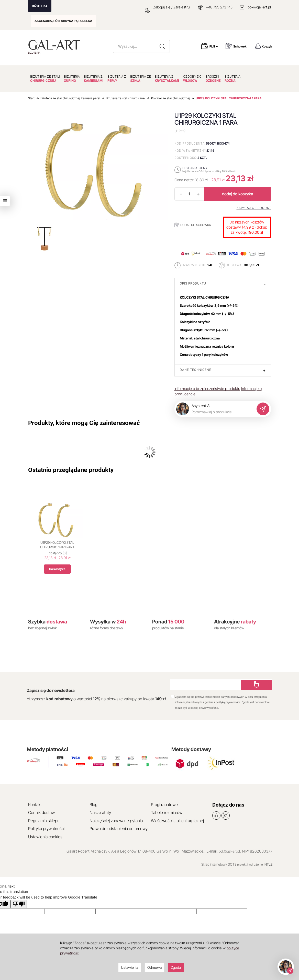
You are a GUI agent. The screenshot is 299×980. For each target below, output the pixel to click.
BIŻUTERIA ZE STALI (45, 79)
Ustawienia (130, 967)
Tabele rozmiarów (167, 812)
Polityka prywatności (46, 829)
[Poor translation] (19, 904)
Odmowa (154, 967)
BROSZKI (213, 79)
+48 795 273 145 (219, 7)
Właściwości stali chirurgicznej (177, 821)
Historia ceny (195, 168)
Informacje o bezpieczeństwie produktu (207, 389)
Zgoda (176, 967)
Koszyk (263, 46)
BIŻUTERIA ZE (140, 79)
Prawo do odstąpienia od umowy (119, 829)
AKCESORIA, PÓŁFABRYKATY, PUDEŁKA (63, 21)
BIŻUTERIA (40, 6)
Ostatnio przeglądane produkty (71, 470)
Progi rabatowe (164, 805)
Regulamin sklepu (44, 821)
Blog (93, 805)
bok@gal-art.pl (259, 7)
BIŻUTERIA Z (94, 79)
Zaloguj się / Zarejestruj (168, 7)
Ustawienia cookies (45, 837)
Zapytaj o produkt (254, 208)
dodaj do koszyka (237, 194)
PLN (214, 46)
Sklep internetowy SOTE (219, 864)
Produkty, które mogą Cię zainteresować (84, 423)
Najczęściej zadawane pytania (116, 821)
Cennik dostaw (41, 812)
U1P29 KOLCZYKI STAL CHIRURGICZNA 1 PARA (57, 545)
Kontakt (35, 805)
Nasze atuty (100, 812)
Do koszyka (57, 569)
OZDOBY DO (192, 79)
